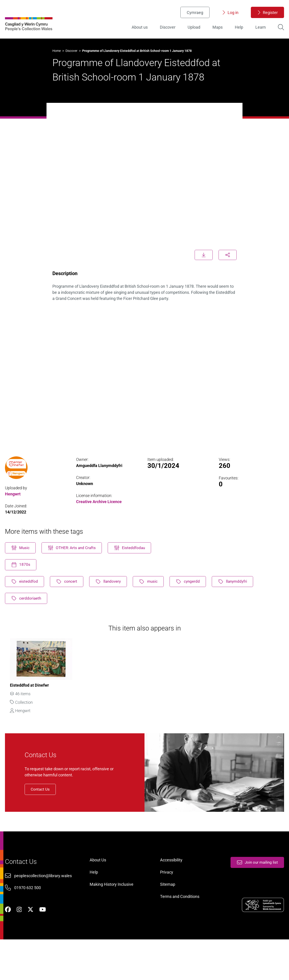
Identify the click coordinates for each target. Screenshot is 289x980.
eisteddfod (26, 595)
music (155, 595)
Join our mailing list (255, 896)
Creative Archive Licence (100, 512)
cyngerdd (196, 595)
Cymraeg (194, 15)
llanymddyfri (243, 595)
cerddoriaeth (28, 613)
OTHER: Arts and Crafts (76, 560)
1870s (22, 578)
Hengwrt (14, 504)
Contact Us (47, 814)
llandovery (113, 595)
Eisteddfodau (136, 560)
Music (22, 560)
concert (70, 595)
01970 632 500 (29, 923)
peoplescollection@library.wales (45, 910)
